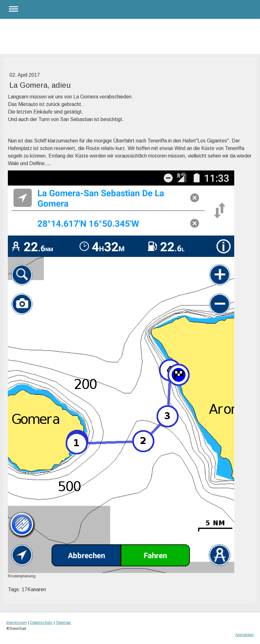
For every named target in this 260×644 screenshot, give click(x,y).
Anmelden (244, 635)
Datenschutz (41, 622)
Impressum (17, 622)
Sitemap (64, 622)
